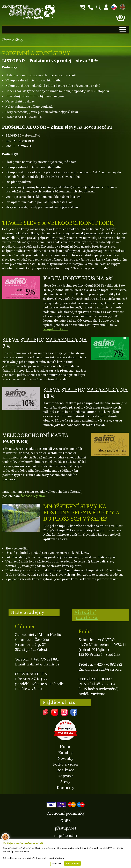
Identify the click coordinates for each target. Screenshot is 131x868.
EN (122, 6)
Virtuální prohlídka (86, 615)
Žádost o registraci (34, 496)
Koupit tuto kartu (55, 329)
